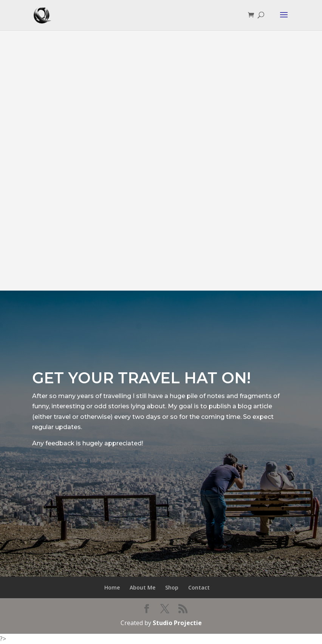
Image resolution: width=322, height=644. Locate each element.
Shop (172, 587)
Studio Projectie (177, 623)
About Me (142, 587)
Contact (199, 587)
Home (112, 587)
